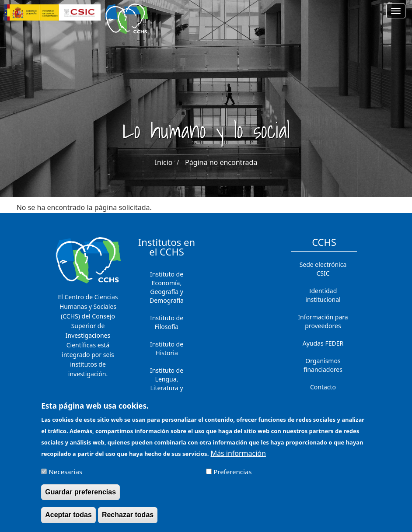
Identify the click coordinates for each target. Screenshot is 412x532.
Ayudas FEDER (323, 343)
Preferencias (232, 476)
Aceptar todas (68, 520)
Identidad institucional (323, 295)
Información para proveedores (323, 321)
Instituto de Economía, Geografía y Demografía (167, 287)
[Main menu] (396, 11)
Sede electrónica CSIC (323, 269)
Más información (238, 458)
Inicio (164, 162)
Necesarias (65, 476)
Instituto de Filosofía (167, 322)
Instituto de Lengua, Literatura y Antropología (167, 383)
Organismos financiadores (323, 365)
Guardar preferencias (80, 497)
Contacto (323, 387)
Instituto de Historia (167, 348)
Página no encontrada (221, 162)
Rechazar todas (128, 520)
